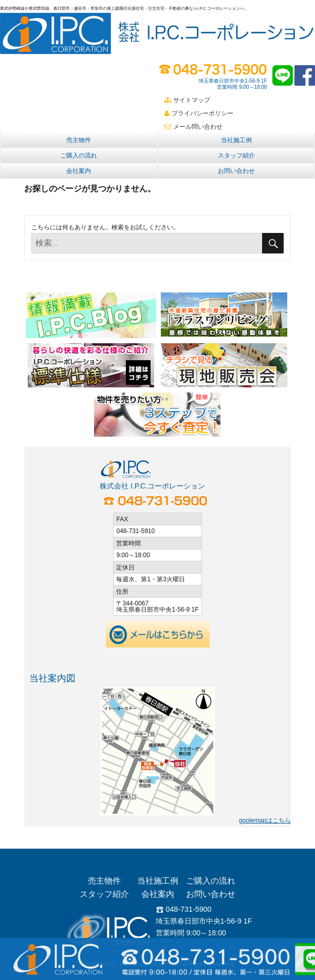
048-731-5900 (184, 909)
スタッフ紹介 (236, 155)
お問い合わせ (236, 171)
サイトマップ (187, 100)
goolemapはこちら (265, 820)
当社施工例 (236, 140)
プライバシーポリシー (199, 113)
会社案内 (79, 171)
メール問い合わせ (193, 127)
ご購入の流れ (79, 155)
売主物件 (79, 140)
